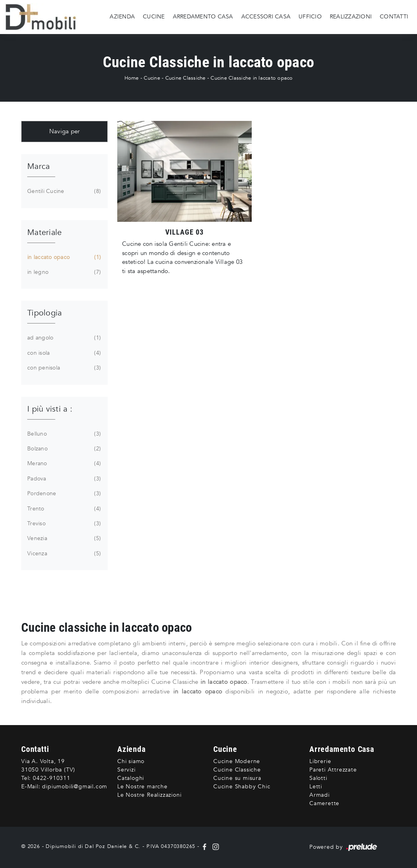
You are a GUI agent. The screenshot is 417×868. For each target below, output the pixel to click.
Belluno (63, 434)
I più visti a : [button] (50, 409)
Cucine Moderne (237, 761)
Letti (316, 787)
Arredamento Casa (203, 17)
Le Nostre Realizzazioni (149, 795)
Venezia (63, 538)
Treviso (63, 524)
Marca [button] (38, 166)
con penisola (63, 368)
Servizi (126, 770)
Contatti (394, 17)
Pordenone (63, 494)
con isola (63, 353)
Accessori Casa (266, 17)
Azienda (122, 17)
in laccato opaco (63, 257)
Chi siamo (131, 761)
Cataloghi (131, 778)
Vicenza (63, 554)
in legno (63, 272)
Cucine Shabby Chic (242, 787)
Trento (63, 509)
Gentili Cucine (63, 191)
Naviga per (65, 131)
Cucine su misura (237, 778)
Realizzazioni (351, 17)
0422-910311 (52, 778)
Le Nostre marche (142, 787)
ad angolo (63, 338)
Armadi (320, 795)
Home (132, 78)
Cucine (154, 17)
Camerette (324, 803)
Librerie (320, 761)
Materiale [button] (44, 232)
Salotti (318, 778)
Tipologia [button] (44, 313)
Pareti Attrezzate (333, 770)
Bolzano (63, 449)
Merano (63, 464)
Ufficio (310, 17)
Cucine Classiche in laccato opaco (252, 78)
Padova (63, 479)
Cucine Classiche (185, 78)
